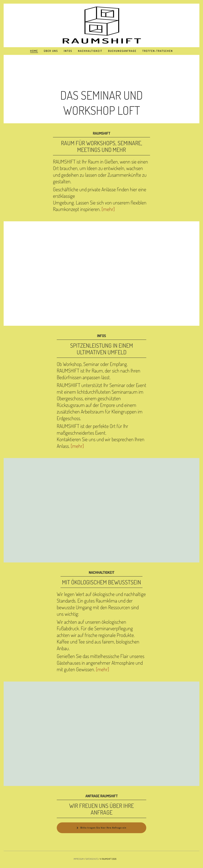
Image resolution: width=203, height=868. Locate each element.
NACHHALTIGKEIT (90, 51)
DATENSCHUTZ (92, 859)
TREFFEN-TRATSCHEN (158, 51)
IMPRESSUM (79, 859)
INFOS (68, 51)
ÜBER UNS (51, 51)
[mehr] (108, 209)
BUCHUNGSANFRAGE (122, 51)
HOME (34, 51)
